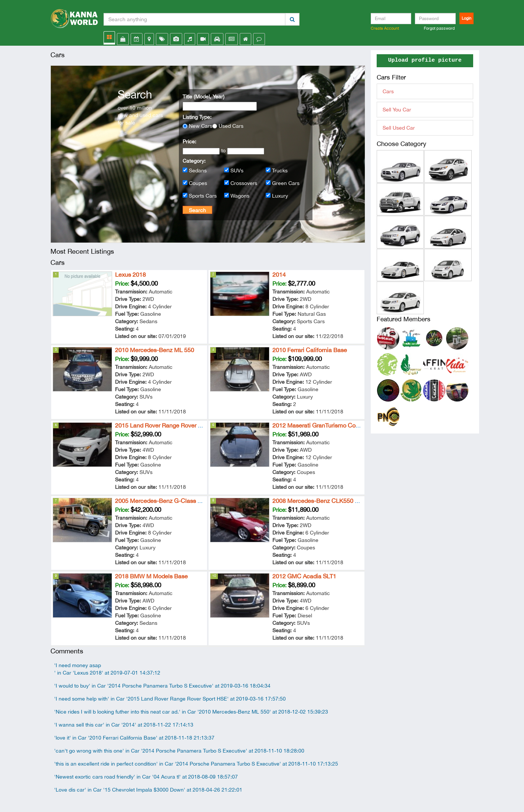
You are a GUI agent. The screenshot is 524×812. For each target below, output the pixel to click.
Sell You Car (397, 110)
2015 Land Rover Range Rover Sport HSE (170, 425)
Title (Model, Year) (204, 97)
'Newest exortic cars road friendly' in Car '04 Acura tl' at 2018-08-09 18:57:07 (146, 777)
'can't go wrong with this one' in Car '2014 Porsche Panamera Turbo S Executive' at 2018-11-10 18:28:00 (179, 751)
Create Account (385, 28)
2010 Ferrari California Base (310, 350)
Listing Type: (197, 117)
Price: (189, 142)
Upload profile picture (425, 61)
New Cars (201, 126)
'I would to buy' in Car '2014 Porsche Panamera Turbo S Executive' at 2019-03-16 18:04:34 (162, 686)
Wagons (240, 196)
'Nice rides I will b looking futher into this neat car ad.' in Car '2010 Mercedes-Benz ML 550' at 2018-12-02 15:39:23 (191, 712)
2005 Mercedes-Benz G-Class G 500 (164, 501)
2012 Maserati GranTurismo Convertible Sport (333, 425)
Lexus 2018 (130, 275)
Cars (388, 91)
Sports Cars (203, 196)
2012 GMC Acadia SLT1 (304, 576)
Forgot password (439, 28)
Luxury (280, 196)
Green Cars (286, 183)
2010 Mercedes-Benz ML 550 (155, 350)
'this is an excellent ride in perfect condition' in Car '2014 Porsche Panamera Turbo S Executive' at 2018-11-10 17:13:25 (196, 764)
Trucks (280, 170)
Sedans (198, 170)
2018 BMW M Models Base (151, 576)
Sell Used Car (399, 128)
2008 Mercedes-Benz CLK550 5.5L (319, 501)
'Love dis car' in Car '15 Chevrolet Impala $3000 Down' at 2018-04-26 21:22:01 (148, 790)
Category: (194, 161)
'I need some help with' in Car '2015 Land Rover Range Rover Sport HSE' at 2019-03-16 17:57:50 (170, 699)
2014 (279, 275)
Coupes (198, 183)
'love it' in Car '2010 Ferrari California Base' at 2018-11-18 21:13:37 (134, 738)
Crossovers (244, 183)
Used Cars (231, 126)
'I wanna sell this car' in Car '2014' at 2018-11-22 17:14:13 (124, 725)
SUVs (237, 170)
